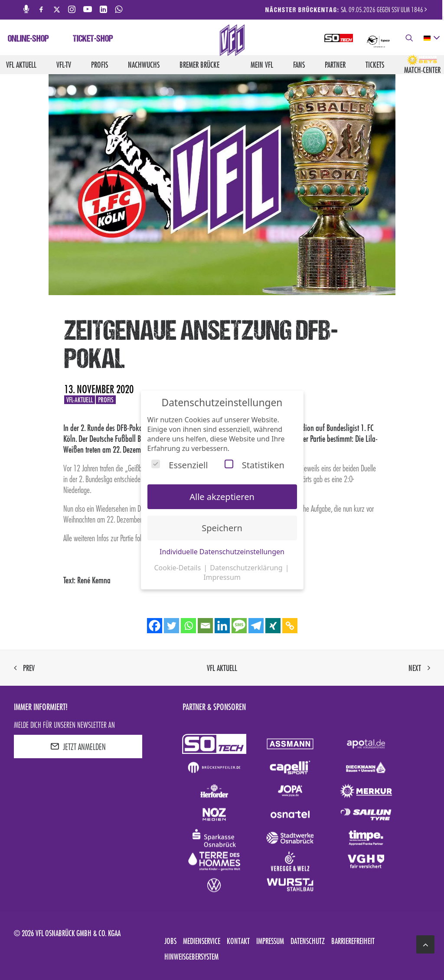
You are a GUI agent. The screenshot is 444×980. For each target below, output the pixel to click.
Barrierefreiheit (353, 941)
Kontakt (238, 941)
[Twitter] (171, 626)
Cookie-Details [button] (178, 568)
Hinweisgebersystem (191, 957)
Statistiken (255, 465)
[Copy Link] (290, 626)
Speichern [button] (222, 528)
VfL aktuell (21, 65)
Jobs (170, 941)
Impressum (270, 941)
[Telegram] (256, 626)
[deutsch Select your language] (431, 38)
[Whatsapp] (188, 626)
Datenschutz (308, 941)
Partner (335, 65)
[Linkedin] (222, 626)
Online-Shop (28, 39)
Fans (299, 65)
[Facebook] (155, 626)
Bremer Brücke (199, 65)
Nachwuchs (144, 65)
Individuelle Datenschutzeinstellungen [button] (222, 552)
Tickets (375, 65)
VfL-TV (64, 65)
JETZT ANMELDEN (78, 747)
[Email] (205, 626)
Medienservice (202, 941)
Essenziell (180, 465)
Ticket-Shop (93, 39)
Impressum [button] (222, 577)
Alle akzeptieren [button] (222, 497)
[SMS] (239, 626)
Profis (100, 65)
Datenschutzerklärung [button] (247, 568)
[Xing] (273, 626)
